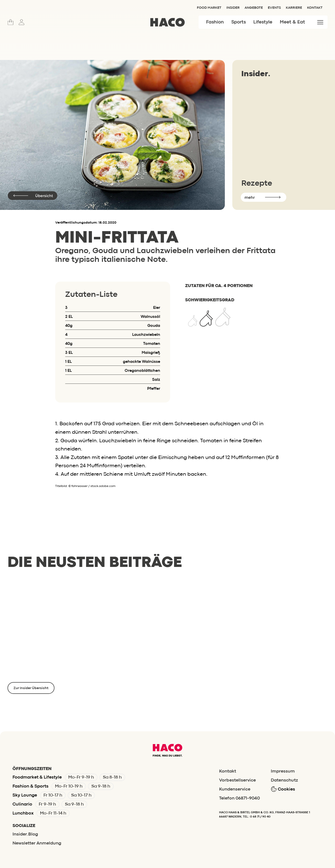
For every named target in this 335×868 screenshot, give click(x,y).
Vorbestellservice (237, 780)
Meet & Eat (292, 22)
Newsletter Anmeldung (37, 843)
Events (274, 8)
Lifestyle (263, 22)
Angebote (254, 8)
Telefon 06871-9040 (239, 798)
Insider (233, 8)
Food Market (209, 8)
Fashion (215, 22)
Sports (239, 22)
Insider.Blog (25, 834)
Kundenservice (235, 789)
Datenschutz (284, 780)
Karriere (294, 8)
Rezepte (257, 184)
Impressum (283, 771)
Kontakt (315, 8)
